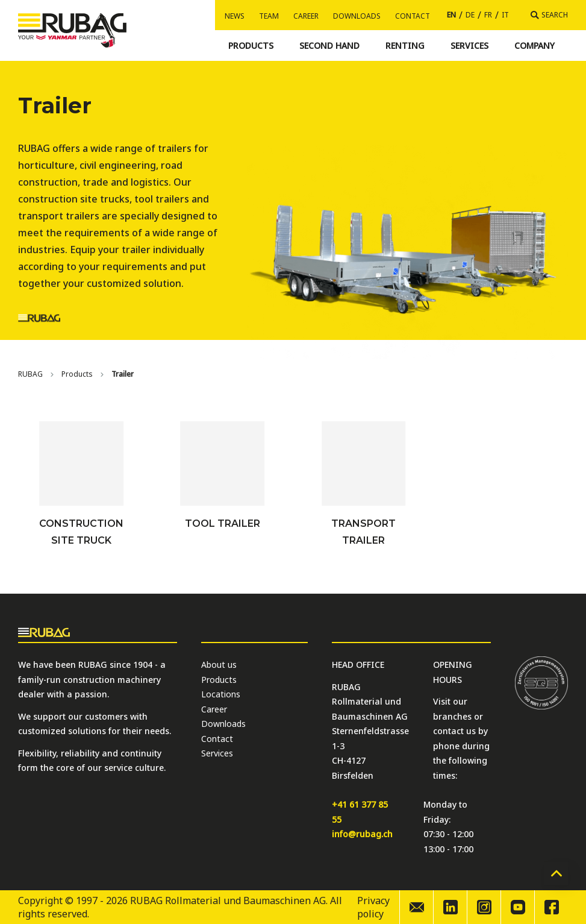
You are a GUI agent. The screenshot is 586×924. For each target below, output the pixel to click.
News (235, 16)
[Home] (30, 374)
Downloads (357, 16)
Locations (221, 694)
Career (306, 16)
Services (217, 753)
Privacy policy (373, 907)
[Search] (549, 15)
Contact (413, 16)
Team (269, 16)
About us (219, 665)
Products (77, 374)
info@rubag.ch (362, 834)
